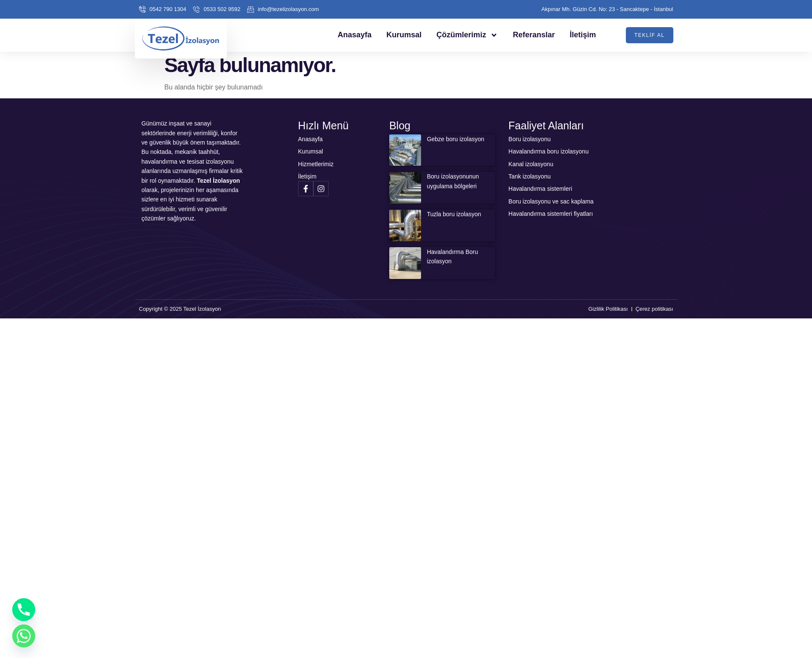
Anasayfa (354, 35)
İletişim (583, 35)
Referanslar (534, 35)
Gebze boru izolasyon (456, 139)
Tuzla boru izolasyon (454, 214)
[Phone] (24, 610)
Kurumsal (404, 35)
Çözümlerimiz (467, 35)
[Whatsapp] (24, 636)
